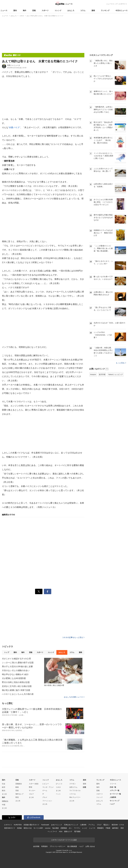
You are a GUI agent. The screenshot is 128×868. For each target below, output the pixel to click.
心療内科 (83, 825)
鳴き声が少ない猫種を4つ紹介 (15, 674)
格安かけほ (28, 828)
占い (70, 828)
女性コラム (73, 787)
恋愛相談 (64, 828)
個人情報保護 (72, 846)
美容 (122, 828)
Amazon (93, 374)
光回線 (19, 828)
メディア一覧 (115, 790)
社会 (4, 784)
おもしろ (71, 10)
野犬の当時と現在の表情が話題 (16, 682)
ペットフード (52, 831)
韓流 (17, 797)
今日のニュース (122, 10)
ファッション (47, 801)
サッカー (32, 790)
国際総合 (5, 801)
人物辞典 (113, 797)
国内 (15, 10)
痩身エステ (68, 831)
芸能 (34, 10)
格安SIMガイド (10, 828)
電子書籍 (77, 831)
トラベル (73, 794)
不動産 (108, 828)
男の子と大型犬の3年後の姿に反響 (17, 667)
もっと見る (121, 363)
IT (43, 794)
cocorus (48, 828)
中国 (4, 805)
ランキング (105, 10)
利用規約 (44, 846)
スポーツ (45, 10)
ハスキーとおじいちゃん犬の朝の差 (18, 694)
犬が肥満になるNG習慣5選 (14, 678)
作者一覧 (113, 787)
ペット (58, 794)
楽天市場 (102, 374)
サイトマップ (115, 801)
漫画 (93, 10)
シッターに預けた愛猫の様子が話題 (18, 663)
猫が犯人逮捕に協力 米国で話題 (16, 690)
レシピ (85, 828)
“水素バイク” (14, 127)
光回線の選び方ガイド (31, 825)
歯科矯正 (115, 828)
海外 (25, 10)
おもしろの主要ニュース (74, 697)
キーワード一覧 (115, 794)
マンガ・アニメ (48, 787)
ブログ (99, 825)
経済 (4, 787)
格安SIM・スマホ (118, 825)
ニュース (4, 10)
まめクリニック (57, 825)
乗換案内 (100, 828)
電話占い (106, 825)
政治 (4, 790)
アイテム (92, 825)
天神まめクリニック (71, 825)
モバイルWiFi (38, 828)
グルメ (45, 797)
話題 (84, 787)
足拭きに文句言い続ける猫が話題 (17, 686)
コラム (83, 10)
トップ (7, 652)
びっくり (59, 784)
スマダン (73, 784)
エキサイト (123, 4)
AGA (61, 831)
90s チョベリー (75, 797)
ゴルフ (31, 794)
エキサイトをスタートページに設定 (64, 840)
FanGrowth (45, 825)
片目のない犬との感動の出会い (16, 670)
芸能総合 (19, 784)
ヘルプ (112, 804)
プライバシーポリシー (58, 846)
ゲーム (45, 790)
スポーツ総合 (34, 784)
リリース (113, 784)
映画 (17, 787)
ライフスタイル (75, 790)
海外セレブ (19, 794)
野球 (31, 787)
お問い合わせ (90, 846)
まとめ (4, 794)
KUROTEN (18, 825)
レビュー (46, 784)
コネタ (58, 787)
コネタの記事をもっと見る (73, 637)
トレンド (58, 10)
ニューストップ (112, 4)
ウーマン (77, 828)
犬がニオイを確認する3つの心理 (16, 659)
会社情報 (36, 846)
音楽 (17, 790)
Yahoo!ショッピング (115, 374)
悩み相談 (55, 828)
